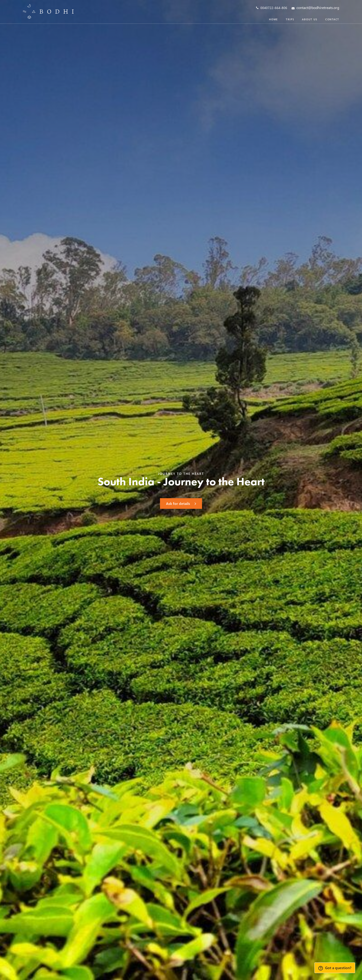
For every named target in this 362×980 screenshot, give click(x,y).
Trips (290, 19)
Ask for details (181, 503)
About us (310, 19)
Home (273, 19)
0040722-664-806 (272, 8)
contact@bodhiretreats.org (315, 8)
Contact (332, 19)
